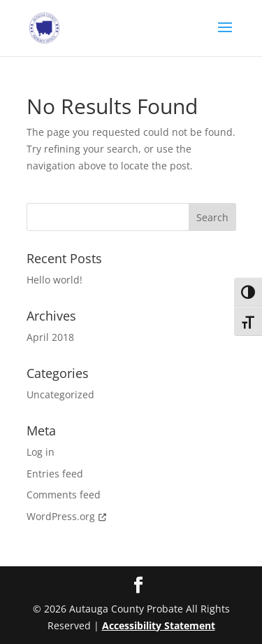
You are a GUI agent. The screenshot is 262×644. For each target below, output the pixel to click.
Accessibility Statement (159, 625)
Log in (41, 452)
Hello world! (54, 280)
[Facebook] (138, 586)
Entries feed (55, 474)
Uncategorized (60, 394)
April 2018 (50, 337)
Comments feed (64, 495)
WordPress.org (68, 516)
